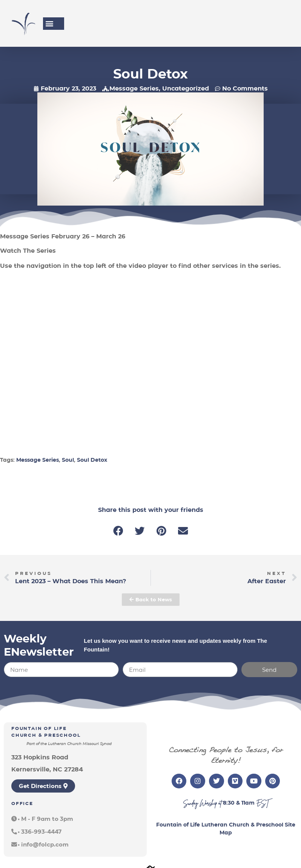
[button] (49, 24)
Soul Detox (92, 460)
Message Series (134, 88)
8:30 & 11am (239, 803)
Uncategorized (186, 88)
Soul (68, 460)
